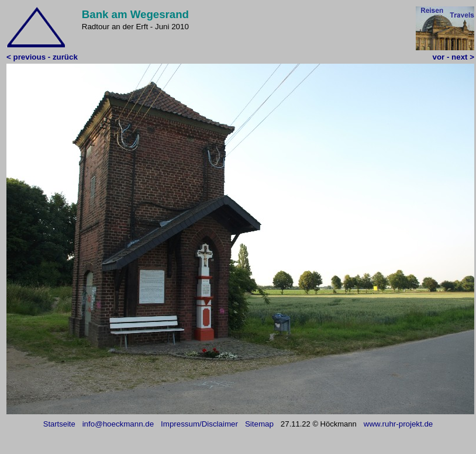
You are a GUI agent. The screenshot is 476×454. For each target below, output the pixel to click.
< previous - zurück (42, 57)
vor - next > (453, 57)
